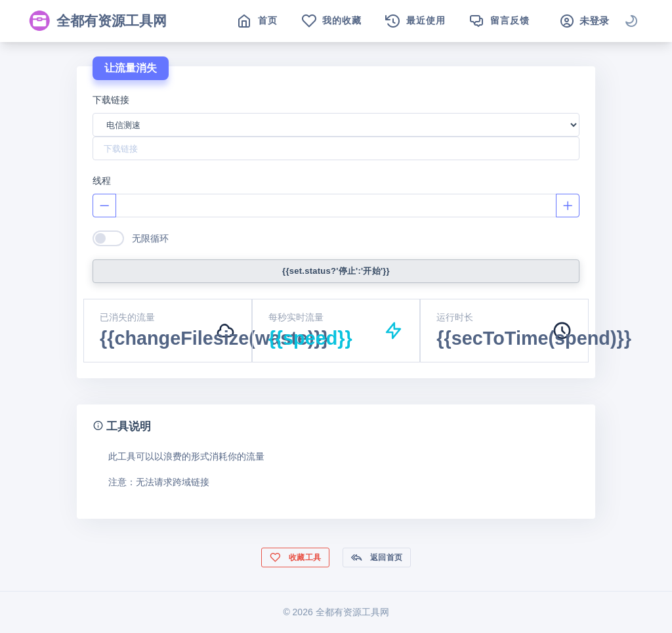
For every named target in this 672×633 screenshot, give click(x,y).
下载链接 (111, 100)
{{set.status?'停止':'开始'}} (336, 271)
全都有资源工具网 (97, 21)
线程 (102, 181)
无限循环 (150, 238)
